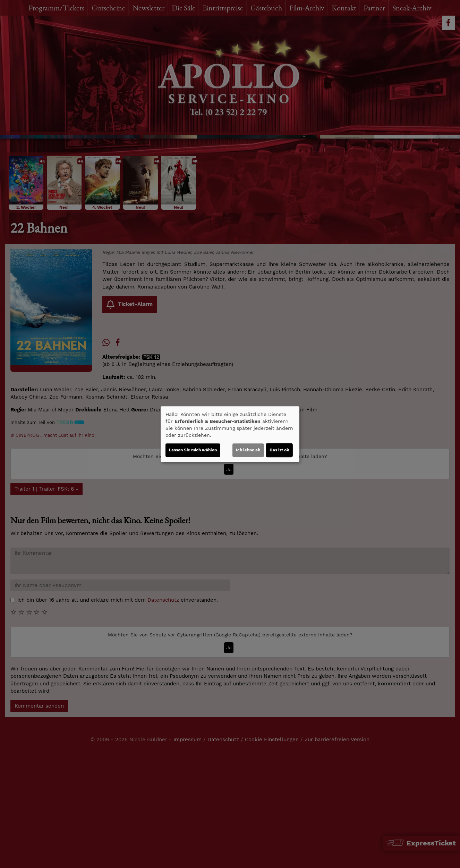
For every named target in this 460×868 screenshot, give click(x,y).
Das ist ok (279, 450)
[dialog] (230, 434)
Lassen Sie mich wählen (193, 450)
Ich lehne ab (248, 450)
